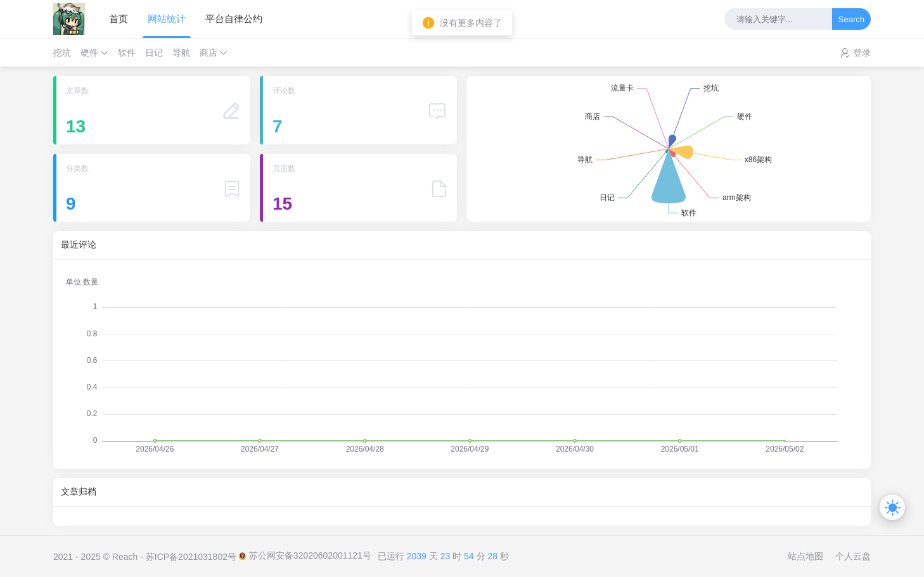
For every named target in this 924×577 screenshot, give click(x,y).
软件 (127, 53)
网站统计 (167, 19)
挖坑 (62, 53)
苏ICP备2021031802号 (191, 557)
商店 (209, 53)
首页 (119, 19)
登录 (862, 53)
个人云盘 (853, 556)
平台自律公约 (234, 19)
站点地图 (805, 556)
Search (851, 19)
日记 (154, 53)
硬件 (89, 53)
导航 (181, 53)
